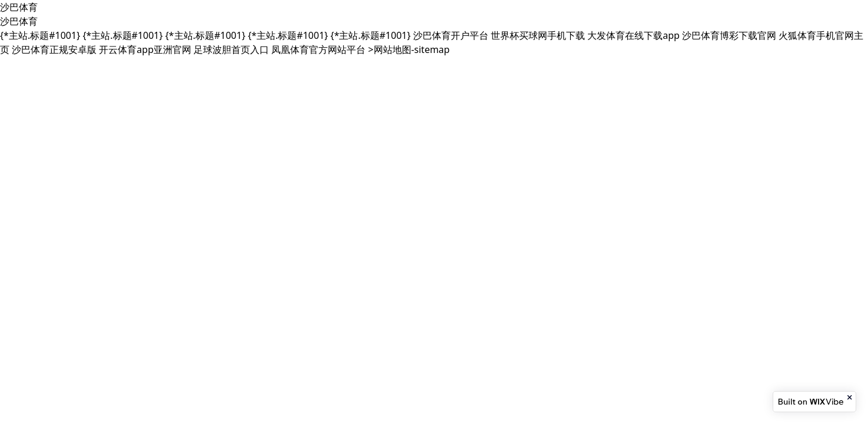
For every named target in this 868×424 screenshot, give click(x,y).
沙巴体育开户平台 (451, 35)
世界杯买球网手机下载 (538, 35)
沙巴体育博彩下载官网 (729, 35)
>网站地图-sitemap (409, 49)
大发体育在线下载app (633, 35)
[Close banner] (850, 397)
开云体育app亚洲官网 (145, 49)
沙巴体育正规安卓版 (54, 49)
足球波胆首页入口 (231, 49)
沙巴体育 (19, 7)
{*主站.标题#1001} (40, 35)
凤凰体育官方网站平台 (318, 49)
